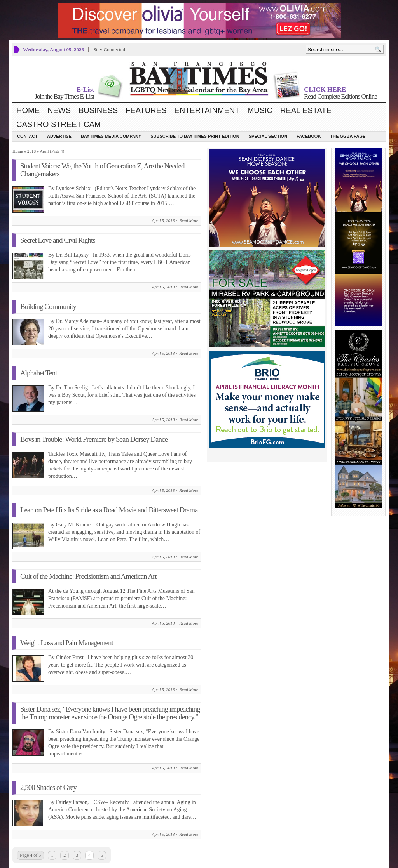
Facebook (309, 136)
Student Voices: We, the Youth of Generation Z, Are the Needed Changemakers (102, 170)
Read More (189, 220)
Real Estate (306, 110)
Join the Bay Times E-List (64, 96)
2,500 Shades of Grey (48, 787)
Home (28, 110)
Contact (27, 136)
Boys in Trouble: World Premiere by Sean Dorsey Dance (94, 439)
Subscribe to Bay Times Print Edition (195, 136)
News (59, 110)
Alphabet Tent (39, 373)
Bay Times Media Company (111, 136)
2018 (31, 151)
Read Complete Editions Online (340, 96)
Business (98, 110)
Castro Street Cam (58, 124)
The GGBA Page (348, 136)
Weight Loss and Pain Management (67, 643)
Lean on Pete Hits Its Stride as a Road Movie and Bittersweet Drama (109, 510)
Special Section (268, 136)
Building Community (48, 306)
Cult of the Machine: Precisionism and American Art (88, 576)
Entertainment (207, 110)
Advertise (59, 136)
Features (146, 110)
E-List (85, 89)
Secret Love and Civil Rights (58, 240)
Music (260, 110)
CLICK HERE (325, 89)
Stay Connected (109, 49)
